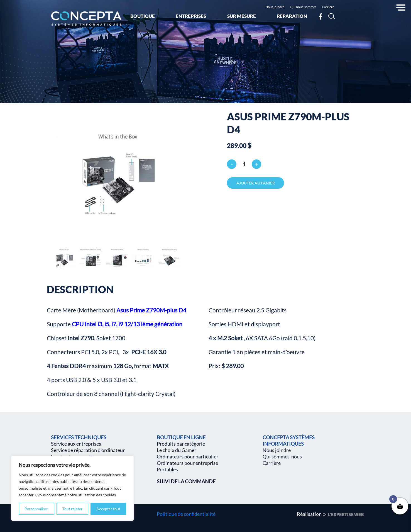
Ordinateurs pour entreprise (187, 463)
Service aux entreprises (76, 444)
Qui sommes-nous (282, 456)
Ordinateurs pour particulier (188, 456)
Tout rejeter (73, 509)
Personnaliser (36, 509)
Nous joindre (275, 7)
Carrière (328, 7)
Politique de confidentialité (186, 514)
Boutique (143, 16)
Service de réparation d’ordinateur (88, 450)
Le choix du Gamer (177, 450)
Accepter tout (108, 509)
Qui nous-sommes (303, 7)
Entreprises (191, 16)
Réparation (292, 16)
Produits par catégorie (181, 444)
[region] (72, 488)
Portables (167, 469)
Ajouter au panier (256, 183)
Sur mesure (242, 16)
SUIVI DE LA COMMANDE (186, 481)
